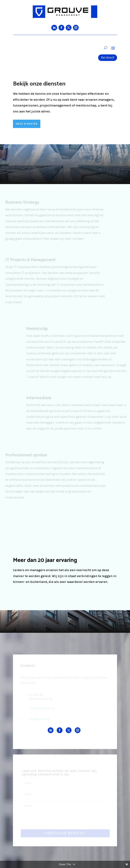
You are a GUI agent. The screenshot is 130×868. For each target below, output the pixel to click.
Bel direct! (108, 57)
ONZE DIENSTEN (27, 124)
